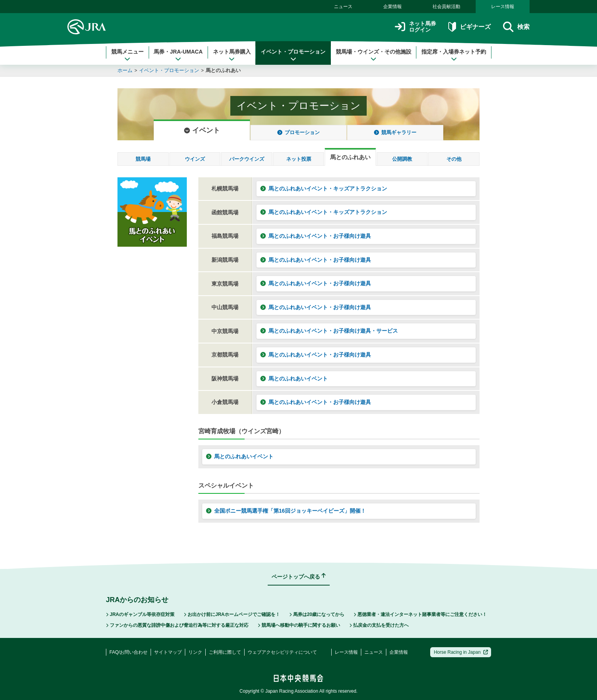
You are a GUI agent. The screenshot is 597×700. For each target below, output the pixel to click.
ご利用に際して (225, 652)
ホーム (125, 70)
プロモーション (298, 132)
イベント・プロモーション (293, 55)
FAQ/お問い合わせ (128, 652)
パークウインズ (247, 159)
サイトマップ (168, 652)
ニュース (343, 7)
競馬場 (143, 159)
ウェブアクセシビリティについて (282, 652)
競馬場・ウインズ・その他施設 (374, 55)
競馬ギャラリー (395, 132)
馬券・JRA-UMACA (178, 55)
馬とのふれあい (223, 70)
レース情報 (503, 7)
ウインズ (195, 159)
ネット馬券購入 (232, 55)
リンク (195, 652)
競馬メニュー (127, 55)
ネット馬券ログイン (415, 27)
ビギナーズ (469, 27)
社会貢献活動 (446, 7)
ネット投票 (299, 159)
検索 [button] (516, 27)
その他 (454, 159)
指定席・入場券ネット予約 (454, 55)
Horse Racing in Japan (461, 652)
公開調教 (402, 159)
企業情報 (392, 7)
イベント (202, 130)
